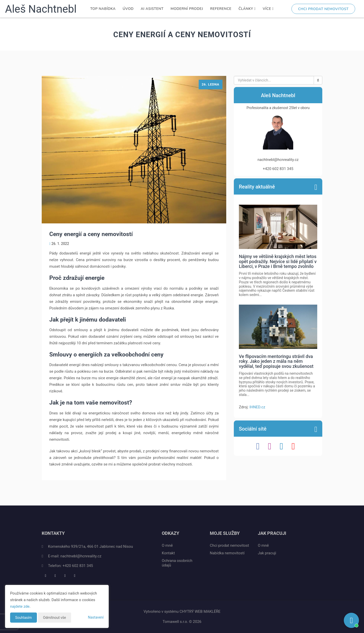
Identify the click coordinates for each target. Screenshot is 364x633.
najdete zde (20, 606)
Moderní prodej (187, 9)
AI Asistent (152, 9)
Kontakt (168, 553)
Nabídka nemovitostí (227, 553)
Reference (221, 9)
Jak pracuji (267, 553)
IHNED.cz (257, 407)
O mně (167, 545)
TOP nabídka (103, 9)
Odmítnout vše (54, 618)
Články (247, 9)
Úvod (128, 9)
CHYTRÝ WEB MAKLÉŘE (200, 611)
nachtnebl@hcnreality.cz (81, 556)
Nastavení (96, 617)
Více (268, 9)
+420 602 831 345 (78, 566)
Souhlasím (24, 618)
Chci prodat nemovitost (323, 9)
